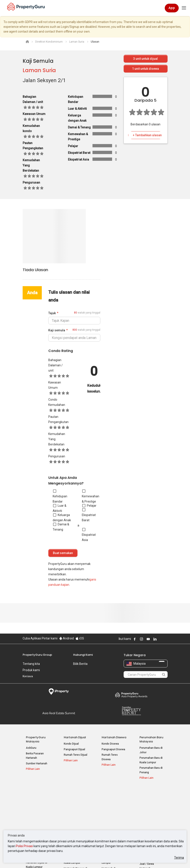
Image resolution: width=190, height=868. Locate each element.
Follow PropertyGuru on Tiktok (166, 639)
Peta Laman (147, 820)
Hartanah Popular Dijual (36, 794)
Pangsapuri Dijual (74, 749)
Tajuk (52, 313)
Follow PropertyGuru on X (161, 639)
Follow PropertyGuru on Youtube (148, 639)
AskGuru (31, 748)
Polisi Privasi (24, 846)
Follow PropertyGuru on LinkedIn (155, 639)
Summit (59, 713)
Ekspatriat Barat (89, 515)
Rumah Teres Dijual (76, 755)
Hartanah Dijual (75, 737)
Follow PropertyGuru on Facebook (135, 639)
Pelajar (89, 506)
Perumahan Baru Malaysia (151, 739)
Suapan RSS (147, 814)
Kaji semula (57, 330)
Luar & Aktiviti (60, 508)
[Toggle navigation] (184, 8)
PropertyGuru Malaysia (36, 739)
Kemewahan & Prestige (91, 496)
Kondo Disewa (110, 744)
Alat (143, 792)
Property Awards (131, 695)
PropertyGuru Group (37, 655)
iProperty (59, 692)
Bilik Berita (80, 664)
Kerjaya (28, 676)
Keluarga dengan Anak (62, 518)
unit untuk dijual (145, 59)
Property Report (131, 711)
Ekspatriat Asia (89, 535)
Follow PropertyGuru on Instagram (141, 639)
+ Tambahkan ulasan (147, 135)
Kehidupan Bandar (60, 496)
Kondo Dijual (71, 744)
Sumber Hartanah (37, 763)
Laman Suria (39, 70)
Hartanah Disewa (114, 737)
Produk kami (31, 670)
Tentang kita (31, 664)
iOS (80, 638)
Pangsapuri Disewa (113, 749)
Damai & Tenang (61, 527)
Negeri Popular (112, 792)
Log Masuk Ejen (149, 798)
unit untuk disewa (145, 69)
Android (66, 638)
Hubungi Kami (83, 655)
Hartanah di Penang (114, 818)
